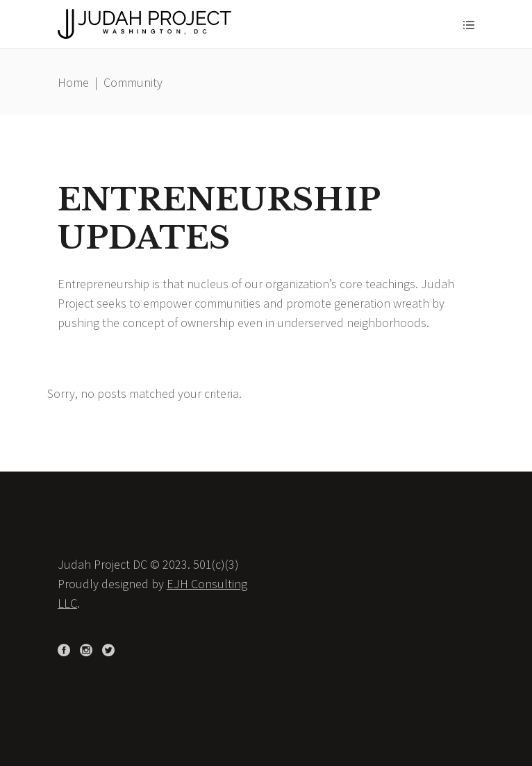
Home (73, 82)
